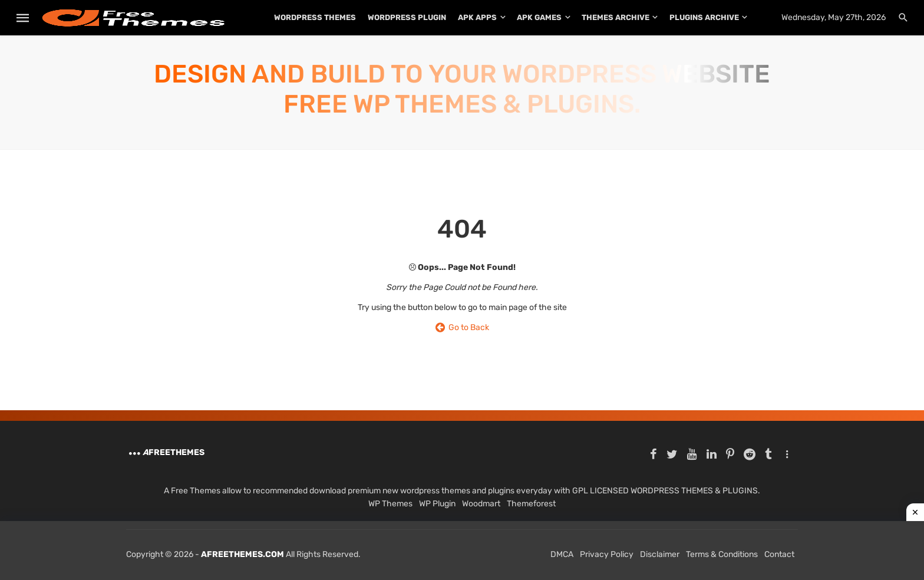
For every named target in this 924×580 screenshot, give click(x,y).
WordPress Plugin (407, 17)
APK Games (539, 17)
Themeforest (531, 504)
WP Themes (390, 504)
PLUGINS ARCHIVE (704, 17)
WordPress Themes (315, 17)
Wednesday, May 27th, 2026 (834, 17)
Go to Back (462, 327)
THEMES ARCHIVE (616, 17)
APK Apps (477, 17)
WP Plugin (437, 504)
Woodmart (481, 504)
